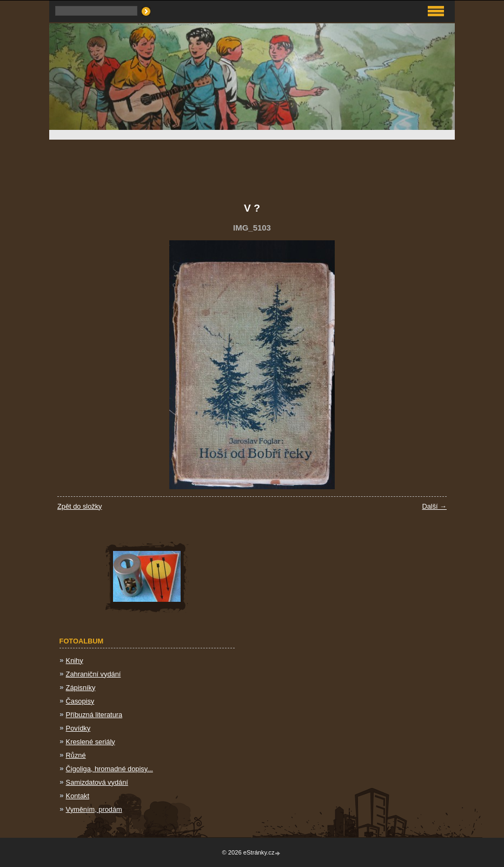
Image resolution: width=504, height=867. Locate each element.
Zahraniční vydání (94, 674)
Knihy (75, 661)
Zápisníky (81, 688)
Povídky (78, 728)
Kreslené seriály (91, 742)
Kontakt (78, 796)
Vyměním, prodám (94, 809)
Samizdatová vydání (97, 782)
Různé (76, 755)
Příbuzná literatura (94, 715)
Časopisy (80, 701)
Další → (434, 506)
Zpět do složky (80, 506)
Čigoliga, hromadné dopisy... (110, 769)
